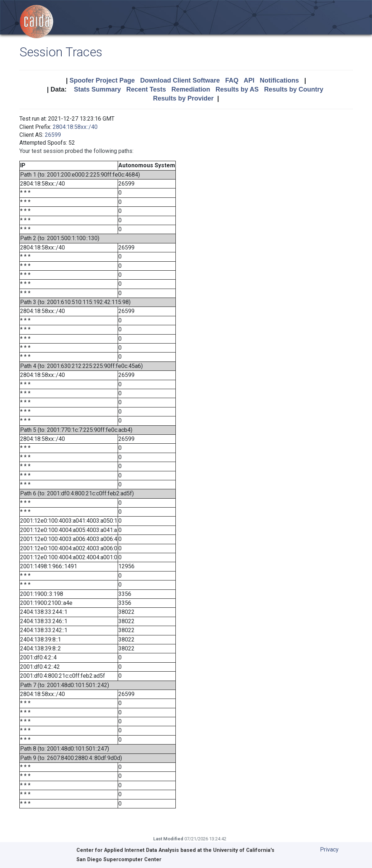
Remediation (191, 89)
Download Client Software (180, 80)
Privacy (329, 850)
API (249, 80)
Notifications (279, 80)
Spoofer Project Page (102, 80)
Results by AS (237, 89)
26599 (53, 135)
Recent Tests (146, 89)
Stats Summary (97, 89)
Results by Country (294, 89)
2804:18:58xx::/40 (75, 127)
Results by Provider (183, 98)
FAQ (232, 80)
